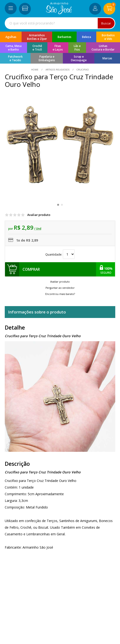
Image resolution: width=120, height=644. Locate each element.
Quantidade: (60, 254)
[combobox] (60, 23)
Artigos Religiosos (58, 70)
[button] (58, 205)
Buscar (106, 23)
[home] (59, 13)
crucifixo (82, 70)
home (35, 70)
